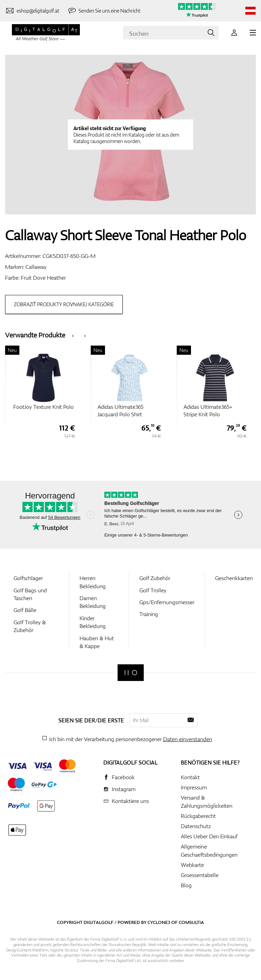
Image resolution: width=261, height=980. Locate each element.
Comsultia (191, 922)
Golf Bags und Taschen (30, 594)
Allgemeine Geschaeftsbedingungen (209, 851)
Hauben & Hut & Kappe (97, 642)
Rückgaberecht (198, 816)
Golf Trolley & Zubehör (30, 626)
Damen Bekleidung (93, 602)
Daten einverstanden (188, 739)
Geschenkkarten (234, 578)
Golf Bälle (25, 610)
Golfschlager (28, 578)
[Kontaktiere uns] (32, 11)
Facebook (123, 777)
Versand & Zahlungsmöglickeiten (207, 802)
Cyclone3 (159, 922)
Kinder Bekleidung (93, 622)
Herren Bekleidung (93, 582)
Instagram (124, 789)
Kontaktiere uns (130, 801)
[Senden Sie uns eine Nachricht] (104, 11)
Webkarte (192, 865)
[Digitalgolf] (131, 673)
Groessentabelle (200, 875)
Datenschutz (196, 826)
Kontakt (190, 777)
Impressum (194, 787)
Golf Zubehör (155, 578)
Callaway (36, 267)
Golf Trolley (153, 590)
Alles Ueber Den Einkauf (209, 836)
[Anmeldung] (234, 33)
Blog (186, 885)
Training (149, 614)
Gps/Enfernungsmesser (167, 602)
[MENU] (253, 33)
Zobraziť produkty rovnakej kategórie (64, 304)
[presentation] (73, 335)
